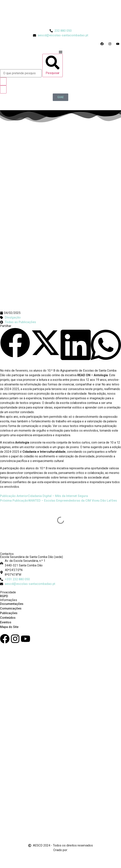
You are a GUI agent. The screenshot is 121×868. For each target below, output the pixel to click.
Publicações (9, 613)
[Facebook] (5, 639)
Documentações (12, 604)
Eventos (6, 622)
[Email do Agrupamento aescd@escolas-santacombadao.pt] (61, 35)
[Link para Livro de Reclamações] (61, 818)
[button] (15, 343)
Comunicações (11, 608)
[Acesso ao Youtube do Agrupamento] (119, 44)
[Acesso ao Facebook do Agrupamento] (103, 44)
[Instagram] (15, 639)
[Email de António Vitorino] (5, 857)
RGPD (4, 596)
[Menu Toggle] (61, 52)
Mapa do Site (9, 627)
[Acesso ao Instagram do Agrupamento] (111, 44)
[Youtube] (26, 639)
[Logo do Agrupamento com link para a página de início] (61, 14)
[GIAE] (60, 97)
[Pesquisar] (53, 65)
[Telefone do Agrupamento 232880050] (61, 31)
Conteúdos (8, 618)
